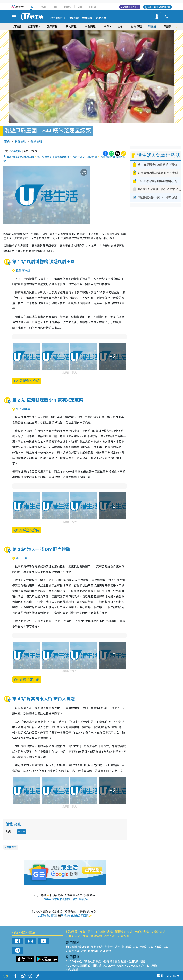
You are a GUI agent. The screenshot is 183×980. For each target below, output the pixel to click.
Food (55, 7)
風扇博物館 (21, 271)
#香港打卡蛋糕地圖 (114, 962)
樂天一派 (20, 558)
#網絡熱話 (72, 970)
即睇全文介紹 (27, 381)
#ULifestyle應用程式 (78, 966)
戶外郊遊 (110, 936)
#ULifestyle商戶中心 (137, 966)
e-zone (93, 7)
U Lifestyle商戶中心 (130, 7)
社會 (120, 26)
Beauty (68, 7)
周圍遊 (152, 26)
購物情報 (71, 26)
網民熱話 (71, 947)
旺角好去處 (73, 936)
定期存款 (101, 18)
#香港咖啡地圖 (136, 962)
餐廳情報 (36, 142)
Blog (80, 7)
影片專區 (136, 26)
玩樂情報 (52, 26)
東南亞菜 (12, 847)
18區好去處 (169, 26)
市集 (82, 932)
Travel (43, 7)
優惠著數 (33, 26)
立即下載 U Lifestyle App (159, 7)
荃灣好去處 (158, 932)
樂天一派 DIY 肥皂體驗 (85, 157)
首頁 (7, 142)
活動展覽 (72, 932)
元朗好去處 (142, 932)
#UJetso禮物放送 (113, 966)
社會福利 (124, 936)
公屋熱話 (73, 18)
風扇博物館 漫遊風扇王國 (20, 157)
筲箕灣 (22, 832)
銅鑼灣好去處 (124, 932)
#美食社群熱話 (92, 962)
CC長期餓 (15, 151)
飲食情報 (90, 26)
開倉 (90, 932)
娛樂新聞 (87, 18)
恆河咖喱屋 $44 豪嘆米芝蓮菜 (53, 157)
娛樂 (106, 26)
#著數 (154, 966)
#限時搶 (97, 966)
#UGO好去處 (74, 962)
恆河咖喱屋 (21, 409)
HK (31, 7)
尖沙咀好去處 (104, 932)
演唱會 (17, 26)
